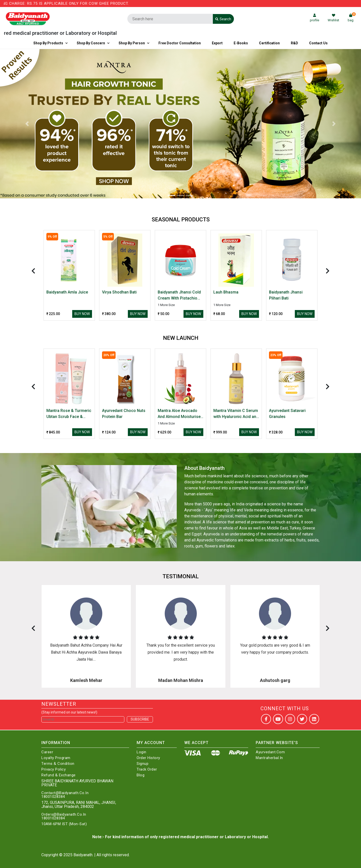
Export (217, 43)
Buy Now (82, 314)
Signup (143, 764)
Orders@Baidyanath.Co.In (64, 815)
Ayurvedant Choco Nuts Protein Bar (124, 414)
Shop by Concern (91, 43)
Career (47, 752)
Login (142, 752)
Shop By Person (132, 43)
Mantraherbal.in (269, 758)
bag (352, 18)
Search (223, 19)
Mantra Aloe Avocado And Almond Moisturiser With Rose (180, 414)
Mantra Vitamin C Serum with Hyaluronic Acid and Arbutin (236, 414)
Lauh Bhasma (226, 292)
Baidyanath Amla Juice (67, 292)
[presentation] (33, 271)
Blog (141, 775)
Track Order (147, 769)
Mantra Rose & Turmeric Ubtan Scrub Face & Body (69, 414)
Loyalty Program (56, 758)
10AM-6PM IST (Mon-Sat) (64, 824)
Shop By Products (48, 43)
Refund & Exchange (59, 775)
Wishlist (333, 18)
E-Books (241, 43)
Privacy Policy (54, 769)
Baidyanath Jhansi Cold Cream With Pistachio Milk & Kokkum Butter (179, 296)
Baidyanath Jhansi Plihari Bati (286, 295)
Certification (269, 43)
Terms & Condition (58, 764)
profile (314, 18)
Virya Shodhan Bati (119, 292)
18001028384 (53, 797)
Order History (148, 758)
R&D (294, 43)
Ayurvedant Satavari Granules (287, 414)
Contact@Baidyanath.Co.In (65, 793)
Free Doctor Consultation (180, 43)
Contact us (318, 43)
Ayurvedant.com (270, 752)
